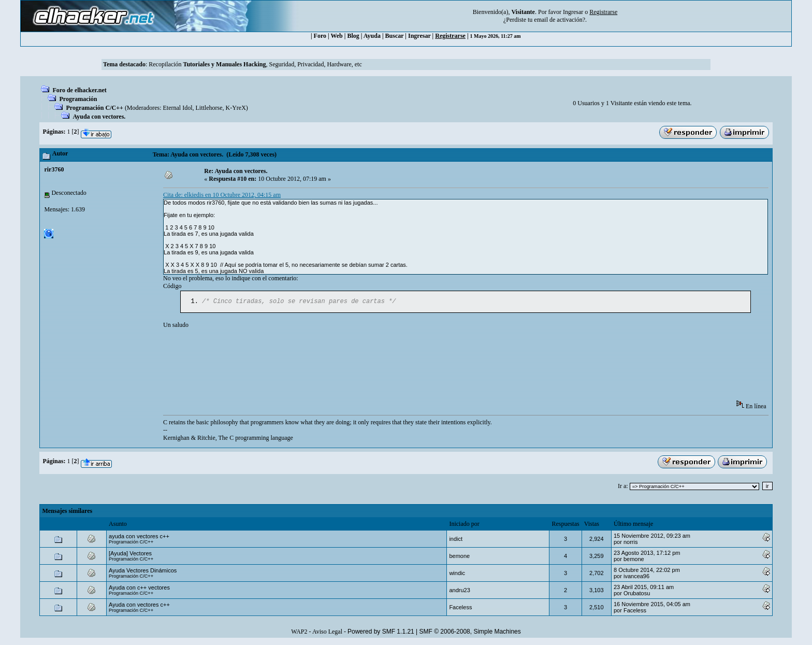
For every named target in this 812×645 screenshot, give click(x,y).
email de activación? (560, 20)
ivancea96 (636, 577)
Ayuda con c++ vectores (139, 589)
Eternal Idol (178, 108)
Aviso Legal (327, 633)
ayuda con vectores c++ (139, 537)
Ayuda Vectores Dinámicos (143, 571)
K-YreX (235, 108)
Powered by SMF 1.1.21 (381, 633)
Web (336, 36)
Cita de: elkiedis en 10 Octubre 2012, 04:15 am (222, 195)
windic (457, 574)
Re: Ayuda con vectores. (236, 171)
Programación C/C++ (94, 108)
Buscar (395, 36)
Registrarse (450, 36)
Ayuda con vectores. (99, 117)
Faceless (460, 608)
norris (631, 543)
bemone (459, 557)
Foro (320, 36)
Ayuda (372, 36)
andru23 (459, 591)
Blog (353, 36)
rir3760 (54, 169)
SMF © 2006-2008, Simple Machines (470, 633)
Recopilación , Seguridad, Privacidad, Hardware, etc (255, 64)
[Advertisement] (352, 369)
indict (456, 540)
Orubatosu (637, 594)
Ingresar (573, 12)
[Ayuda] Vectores (130, 554)
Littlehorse (209, 108)
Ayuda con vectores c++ (139, 606)
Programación (78, 99)
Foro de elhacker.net (79, 90)
